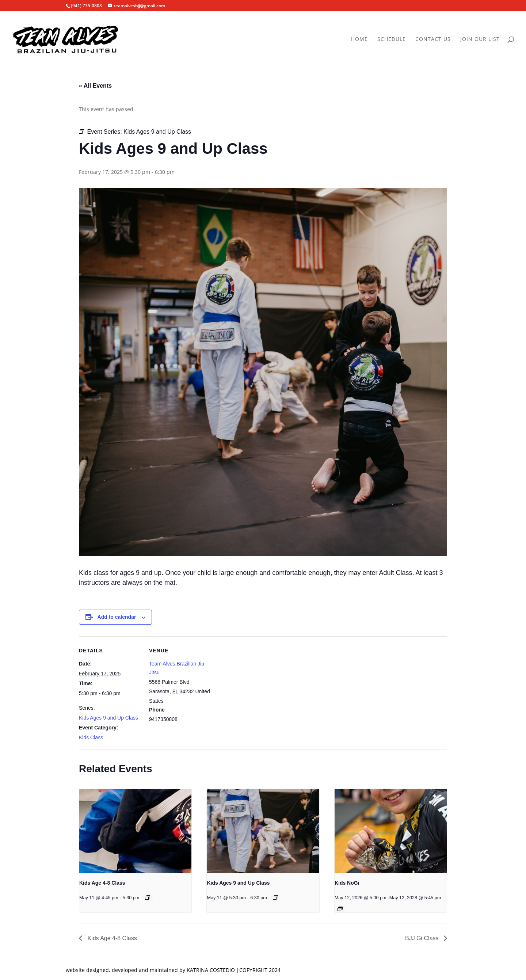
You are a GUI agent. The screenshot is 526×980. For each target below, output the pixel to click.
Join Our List (480, 39)
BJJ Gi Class (423, 938)
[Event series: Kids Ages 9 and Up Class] (275, 897)
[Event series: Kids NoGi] (340, 909)
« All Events (95, 86)
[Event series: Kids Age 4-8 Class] (148, 897)
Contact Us (433, 39)
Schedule (392, 39)
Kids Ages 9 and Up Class (108, 718)
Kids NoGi (347, 883)
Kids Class (91, 737)
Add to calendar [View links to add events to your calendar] (117, 617)
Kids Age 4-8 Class (102, 883)
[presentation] (135, 831)
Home (359, 39)
